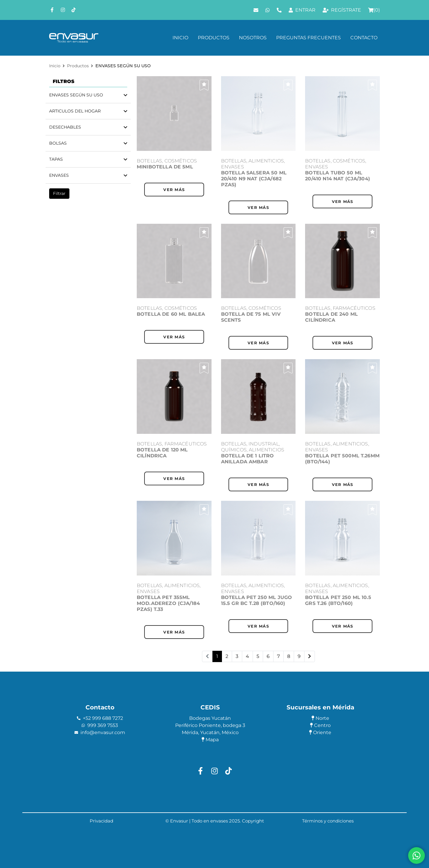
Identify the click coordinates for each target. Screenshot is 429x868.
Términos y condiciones (328, 821)
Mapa (210, 740)
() (374, 10)
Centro (320, 725)
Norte (320, 718)
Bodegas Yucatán (210, 718)
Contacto (364, 38)
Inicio (180, 38)
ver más (174, 190)
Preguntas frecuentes (308, 38)
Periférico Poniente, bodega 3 (210, 725)
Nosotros (253, 38)
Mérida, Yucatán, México (210, 732)
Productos (214, 38)
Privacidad (101, 821)
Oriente (320, 732)
